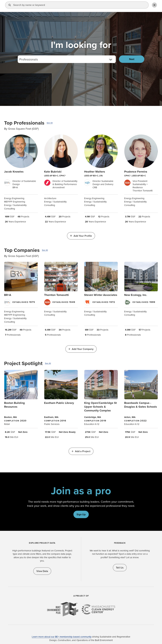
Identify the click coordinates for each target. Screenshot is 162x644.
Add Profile (137, 6)
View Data (42, 571)
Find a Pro (66, 6)
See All (50, 123)
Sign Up (81, 514)
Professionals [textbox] (29, 59)
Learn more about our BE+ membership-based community (62, 637)
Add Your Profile (83, 236)
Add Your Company (83, 349)
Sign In (117, 6)
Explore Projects (86, 6)
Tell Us (120, 568)
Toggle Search (153, 6)
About (103, 6)
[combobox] (67, 59)
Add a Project (83, 451)
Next (132, 59)
